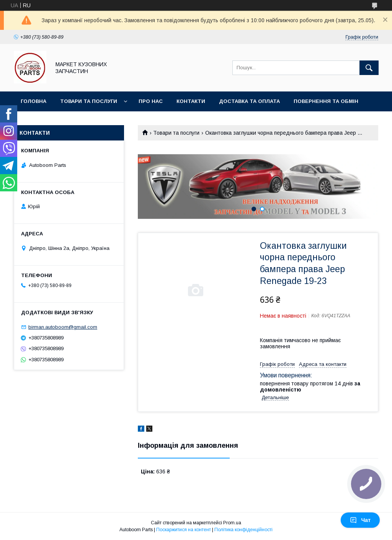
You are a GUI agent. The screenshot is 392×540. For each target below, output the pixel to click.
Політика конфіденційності (243, 530)
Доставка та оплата (249, 101)
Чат (360, 520)
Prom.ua (232, 523)
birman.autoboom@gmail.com (63, 327)
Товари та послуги (89, 101)
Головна (33, 101)
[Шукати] (369, 68)
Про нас (151, 101)
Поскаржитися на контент (184, 530)
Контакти (191, 101)
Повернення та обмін (326, 101)
